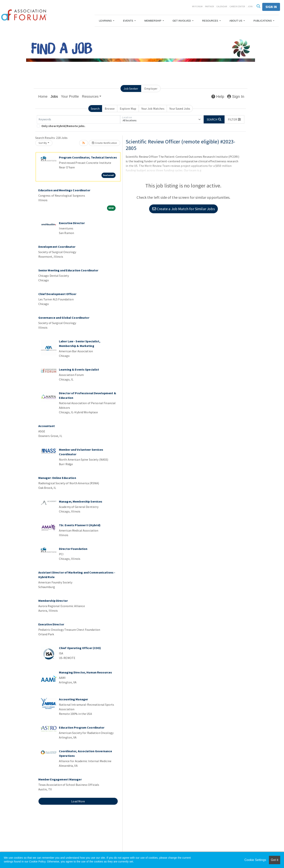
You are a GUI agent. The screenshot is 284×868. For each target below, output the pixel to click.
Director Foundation (73, 549)
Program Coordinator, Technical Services (88, 157)
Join (250, 6)
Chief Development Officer (57, 294)
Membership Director (53, 601)
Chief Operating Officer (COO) (80, 648)
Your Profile (70, 97)
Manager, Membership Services (81, 501)
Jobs (54, 97)
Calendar (222, 6)
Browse (110, 109)
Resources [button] (90, 97)
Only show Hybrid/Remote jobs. (63, 126)
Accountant (47, 426)
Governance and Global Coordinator (64, 318)
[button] (107, 21)
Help (218, 97)
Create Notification (104, 143)
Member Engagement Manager (60, 779)
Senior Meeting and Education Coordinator (68, 270)
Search (95, 109)
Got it (275, 860)
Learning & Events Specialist (79, 369)
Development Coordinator (57, 247)
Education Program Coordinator (82, 727)
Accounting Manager (73, 699)
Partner (209, 6)
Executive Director (72, 223)
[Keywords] (78, 119)
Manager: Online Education (57, 478)
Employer (151, 88)
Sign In (236, 97)
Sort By (43, 143)
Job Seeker (131, 88)
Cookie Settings (255, 860)
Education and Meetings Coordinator (64, 190)
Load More (78, 801)
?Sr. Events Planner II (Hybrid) (80, 525)
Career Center (237, 6)
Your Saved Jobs (180, 109)
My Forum (197, 6)
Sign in (271, 7)
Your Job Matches (153, 109)
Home (43, 97)
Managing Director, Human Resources (85, 672)
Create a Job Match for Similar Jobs (183, 209)
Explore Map (128, 109)
